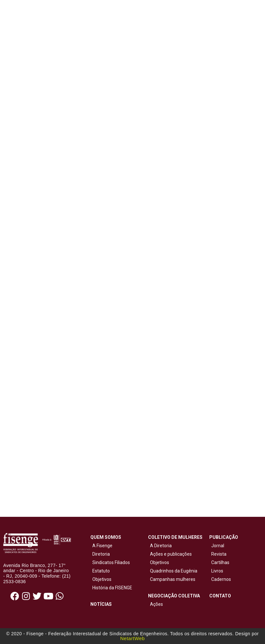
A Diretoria (160, 546)
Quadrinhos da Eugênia (173, 571)
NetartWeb (132, 638)
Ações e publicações (170, 554)
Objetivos (101, 579)
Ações (156, 604)
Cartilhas (220, 562)
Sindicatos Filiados (110, 562)
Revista (219, 554)
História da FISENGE (111, 588)
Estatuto (100, 571)
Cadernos (221, 579)
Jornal (218, 546)
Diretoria (100, 554)
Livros (217, 571)
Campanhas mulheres (172, 579)
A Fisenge (101, 546)
